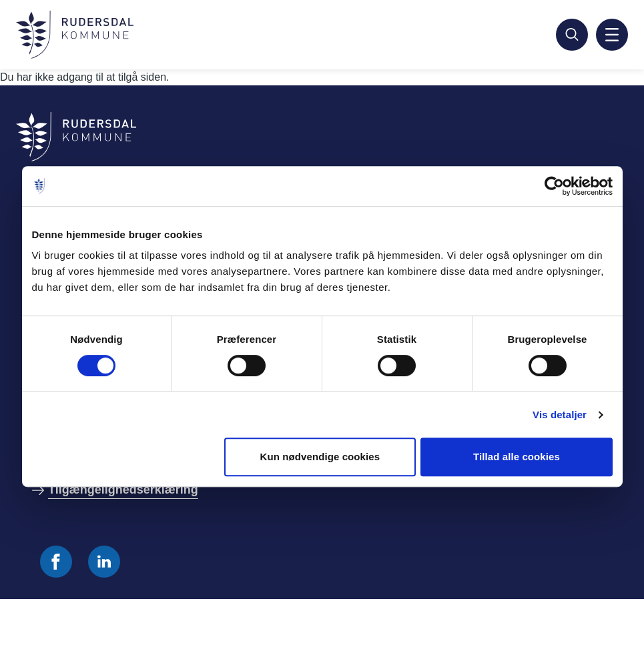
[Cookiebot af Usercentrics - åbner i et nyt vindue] (554, 186)
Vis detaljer (560, 415)
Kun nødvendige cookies (320, 457)
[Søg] (572, 35)
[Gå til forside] (75, 35)
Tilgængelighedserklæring (123, 490)
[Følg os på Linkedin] (104, 562)
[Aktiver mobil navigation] (612, 35)
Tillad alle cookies (517, 457)
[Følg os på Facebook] (56, 562)
